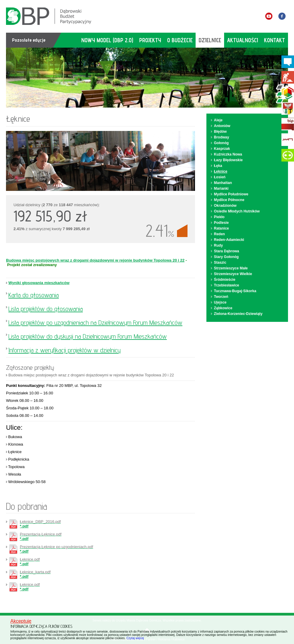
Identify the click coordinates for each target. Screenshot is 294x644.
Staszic (220, 263)
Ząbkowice (223, 308)
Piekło (219, 217)
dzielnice (210, 40)
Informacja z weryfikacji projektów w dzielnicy (64, 350)
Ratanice (221, 228)
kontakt (274, 40)
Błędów (220, 132)
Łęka (218, 166)
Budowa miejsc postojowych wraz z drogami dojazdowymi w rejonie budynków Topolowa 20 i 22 (95, 260)
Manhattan (223, 183)
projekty (150, 40)
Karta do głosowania (34, 295)
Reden (219, 234)
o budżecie (180, 40)
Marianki (221, 188)
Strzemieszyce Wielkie (233, 274)
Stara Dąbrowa (226, 251)
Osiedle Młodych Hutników (237, 211)
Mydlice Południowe (231, 194)
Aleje (218, 120)
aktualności (243, 40)
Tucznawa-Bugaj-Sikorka (235, 291)
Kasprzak (222, 149)
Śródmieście (225, 280)
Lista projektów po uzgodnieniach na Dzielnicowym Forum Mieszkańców (95, 322)
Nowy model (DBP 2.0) (107, 40)
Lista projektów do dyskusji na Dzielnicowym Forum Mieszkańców (88, 336)
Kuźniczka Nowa (228, 154)
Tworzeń (221, 297)
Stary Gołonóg (226, 257)
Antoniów (222, 126)
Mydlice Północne (229, 200)
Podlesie (221, 223)
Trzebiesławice (226, 285)
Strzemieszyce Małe (231, 268)
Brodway (222, 137)
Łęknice (221, 171)
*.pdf (40, 524)
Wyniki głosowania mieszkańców (39, 283)
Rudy (218, 245)
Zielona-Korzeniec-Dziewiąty (238, 314)
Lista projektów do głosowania (46, 309)
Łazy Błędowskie (228, 160)
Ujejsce (220, 302)
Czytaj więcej (135, 638)
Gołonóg (221, 143)
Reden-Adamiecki (229, 240)
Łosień (220, 177)
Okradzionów (225, 206)
